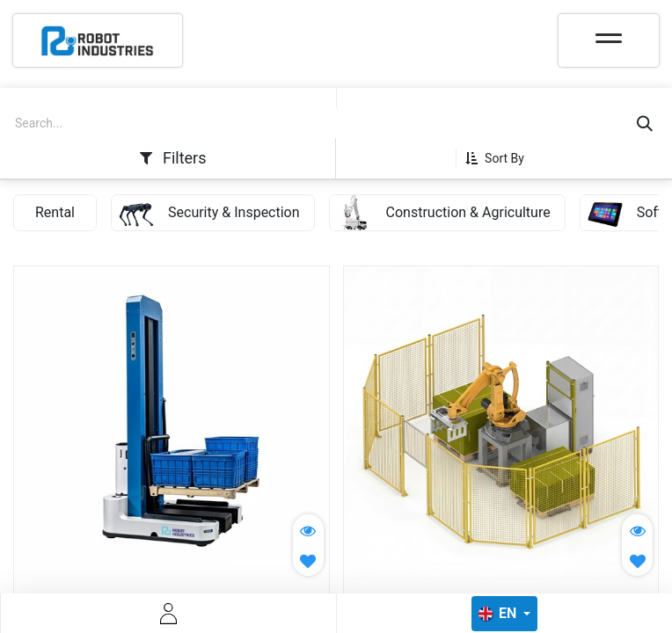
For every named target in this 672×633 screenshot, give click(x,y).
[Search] (645, 124)
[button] (501, 158)
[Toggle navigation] (609, 33)
